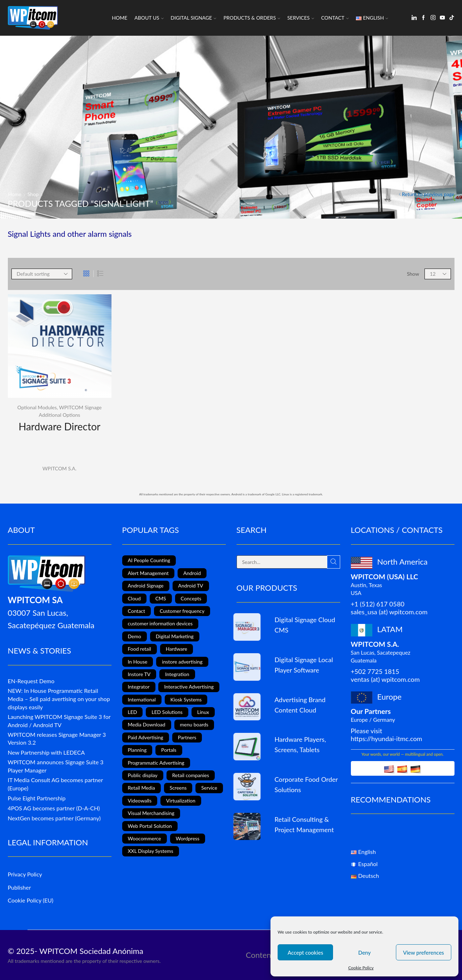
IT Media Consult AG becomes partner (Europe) (55, 784)
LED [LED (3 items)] (133, 712)
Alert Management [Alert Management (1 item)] (148, 573)
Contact (335, 18)
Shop (33, 194)
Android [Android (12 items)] (192, 573)
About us (149, 18)
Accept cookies (305, 952)
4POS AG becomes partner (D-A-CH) (54, 808)
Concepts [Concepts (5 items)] (191, 598)
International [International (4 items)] (142, 699)
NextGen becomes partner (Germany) (54, 818)
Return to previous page (428, 194)
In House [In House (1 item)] (138, 662)
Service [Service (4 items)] (209, 788)
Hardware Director (59, 426)
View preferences (424, 952)
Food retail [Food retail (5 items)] (140, 649)
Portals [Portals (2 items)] (169, 750)
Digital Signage (194, 18)
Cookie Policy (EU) (31, 900)
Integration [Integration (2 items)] (177, 674)
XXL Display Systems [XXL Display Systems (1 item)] (151, 851)
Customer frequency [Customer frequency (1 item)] (182, 611)
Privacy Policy (25, 874)
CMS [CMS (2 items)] (161, 598)
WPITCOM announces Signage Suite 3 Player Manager (56, 766)
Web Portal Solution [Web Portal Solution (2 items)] (150, 826)
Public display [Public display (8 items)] (143, 775)
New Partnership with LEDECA (46, 752)
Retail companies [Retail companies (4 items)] (191, 775)
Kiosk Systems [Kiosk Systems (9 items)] (186, 699)
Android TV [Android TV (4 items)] (191, 586)
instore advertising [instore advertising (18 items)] (182, 662)
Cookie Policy (361, 968)
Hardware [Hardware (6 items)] (177, 649)
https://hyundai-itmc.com (387, 739)
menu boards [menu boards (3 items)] (194, 724)
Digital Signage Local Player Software (304, 665)
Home (120, 18)
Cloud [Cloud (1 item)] (134, 598)
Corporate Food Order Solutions (306, 784)
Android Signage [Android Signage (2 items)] (146, 586)
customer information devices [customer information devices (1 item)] (160, 623)
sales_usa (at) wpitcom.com (389, 612)
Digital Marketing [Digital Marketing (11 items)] (175, 636)
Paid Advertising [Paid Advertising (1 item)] (146, 737)
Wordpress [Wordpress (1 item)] (188, 838)
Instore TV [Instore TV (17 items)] (139, 674)
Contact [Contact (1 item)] (137, 611)
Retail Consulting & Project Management (304, 824)
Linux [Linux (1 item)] (203, 712)
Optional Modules (37, 407)
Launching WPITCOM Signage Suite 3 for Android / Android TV (59, 721)
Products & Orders (252, 18)
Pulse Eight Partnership (37, 798)
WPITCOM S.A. (59, 468)
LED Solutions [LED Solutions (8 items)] (167, 712)
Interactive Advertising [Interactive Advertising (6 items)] (189, 687)
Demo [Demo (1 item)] (135, 636)
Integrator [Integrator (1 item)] (139, 687)
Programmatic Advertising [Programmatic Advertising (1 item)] (156, 763)
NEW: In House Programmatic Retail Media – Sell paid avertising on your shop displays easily (59, 699)
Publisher (19, 887)
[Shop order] (42, 274)
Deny (364, 952)
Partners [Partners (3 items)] (187, 737)
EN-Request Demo (31, 681)
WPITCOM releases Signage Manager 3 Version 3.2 (57, 739)
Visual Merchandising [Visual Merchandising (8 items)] (151, 813)
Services (301, 18)
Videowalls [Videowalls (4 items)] (140, 801)
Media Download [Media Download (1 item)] (147, 724)
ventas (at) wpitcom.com (385, 679)
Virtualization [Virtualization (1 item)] (181, 801)
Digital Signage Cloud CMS (305, 625)
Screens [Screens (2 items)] (178, 788)
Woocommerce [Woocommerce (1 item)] (145, 838)
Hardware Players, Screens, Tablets (300, 744)
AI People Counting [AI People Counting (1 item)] (149, 560)
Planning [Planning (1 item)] (137, 750)
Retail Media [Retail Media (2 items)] (141, 788)
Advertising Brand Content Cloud (300, 705)
